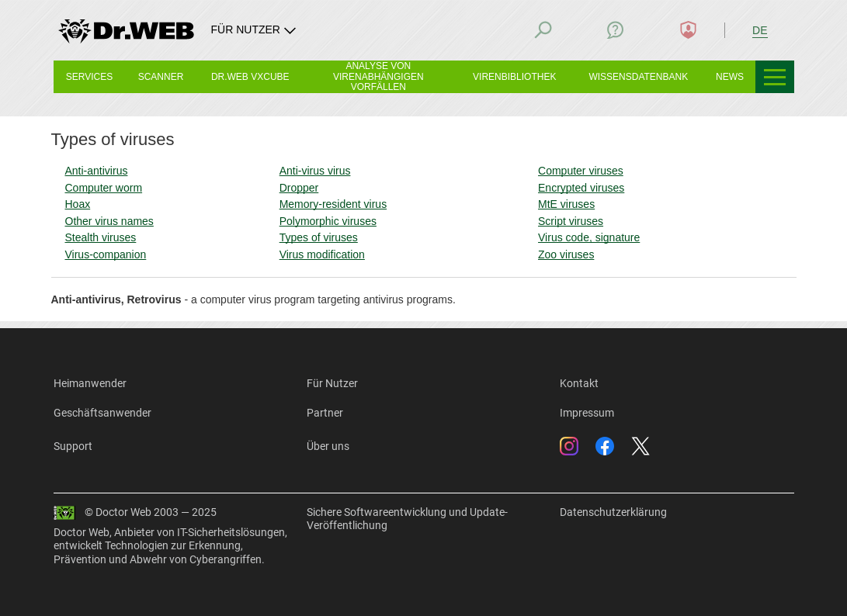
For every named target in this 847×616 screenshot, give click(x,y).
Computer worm (104, 188)
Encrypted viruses (581, 188)
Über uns (328, 446)
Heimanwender (90, 383)
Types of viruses (319, 237)
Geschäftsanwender (102, 413)
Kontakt (579, 383)
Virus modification (322, 254)
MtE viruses (566, 204)
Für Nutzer (332, 383)
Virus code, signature (589, 237)
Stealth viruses (101, 237)
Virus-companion (106, 254)
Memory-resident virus (333, 204)
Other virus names (109, 221)
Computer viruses (581, 171)
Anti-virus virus (315, 171)
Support (73, 446)
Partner (325, 413)
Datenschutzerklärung (613, 512)
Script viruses (571, 221)
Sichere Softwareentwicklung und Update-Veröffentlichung (407, 519)
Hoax (78, 204)
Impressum (587, 413)
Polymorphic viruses (328, 221)
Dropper (299, 188)
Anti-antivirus (97, 171)
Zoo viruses (566, 254)
